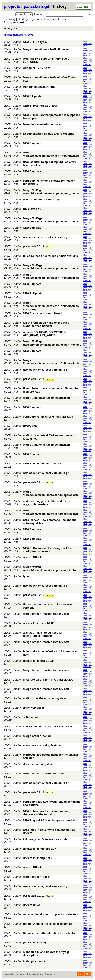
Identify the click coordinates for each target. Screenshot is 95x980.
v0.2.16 (50, 247)
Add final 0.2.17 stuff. (37, 68)
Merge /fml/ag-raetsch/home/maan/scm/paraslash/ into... (51, 568)
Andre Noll (17, 44)
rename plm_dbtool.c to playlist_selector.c (51, 914)
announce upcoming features (42, 745)
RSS (88, 974)
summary (10, 19)
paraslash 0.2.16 (34, 246)
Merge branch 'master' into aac (43, 773)
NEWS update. (33, 143)
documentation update (38, 764)
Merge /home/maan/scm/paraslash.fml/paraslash (50, 493)
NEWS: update (33, 454)
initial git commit (34, 961)
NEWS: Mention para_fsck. (41, 106)
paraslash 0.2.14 (34, 482)
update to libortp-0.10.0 (38, 661)
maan (17, 614)
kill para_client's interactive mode (45, 839)
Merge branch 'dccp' (36, 877)
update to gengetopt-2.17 (40, 849)
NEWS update (32, 171)
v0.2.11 (50, 896)
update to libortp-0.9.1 (38, 858)
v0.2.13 (50, 595)
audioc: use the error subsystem (45, 698)
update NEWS (32, 557)
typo (26, 576)
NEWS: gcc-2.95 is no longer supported (49, 820)
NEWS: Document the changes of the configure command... (47, 550)
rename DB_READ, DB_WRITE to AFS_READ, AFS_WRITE (45, 334)
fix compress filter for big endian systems (50, 256)
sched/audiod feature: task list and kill (48, 727)
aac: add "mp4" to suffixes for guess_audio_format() (43, 634)
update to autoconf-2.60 (39, 623)
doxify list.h (31, 426)
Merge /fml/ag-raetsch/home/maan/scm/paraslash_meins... (52, 192)
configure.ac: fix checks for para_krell (48, 417)
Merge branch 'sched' (37, 736)
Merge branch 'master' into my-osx (46, 614)
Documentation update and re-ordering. (49, 134)
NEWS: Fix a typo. (35, 42)
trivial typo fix (32, 209)
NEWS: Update (33, 293)
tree (64, 19)
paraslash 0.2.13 (34, 595)
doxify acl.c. (12, 28)
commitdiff (53, 19)
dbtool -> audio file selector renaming (48, 924)
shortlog (23, 19)
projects (12, 6)
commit (40, 19)
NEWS (30, 35)
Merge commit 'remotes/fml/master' (46, 49)
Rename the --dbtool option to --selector (49, 933)
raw (86, 46)
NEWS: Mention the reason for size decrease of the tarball (46, 813)
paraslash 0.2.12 (34, 792)
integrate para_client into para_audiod (48, 680)
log (32, 19)
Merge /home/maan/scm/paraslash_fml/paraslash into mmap (51, 306)
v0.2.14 (50, 483)
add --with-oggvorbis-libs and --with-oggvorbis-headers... (47, 503)
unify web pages (34, 708)
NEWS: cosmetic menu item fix (43, 313)
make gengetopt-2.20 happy (41, 199)
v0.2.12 (50, 793)
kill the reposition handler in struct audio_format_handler (46, 324)
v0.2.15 (50, 379)
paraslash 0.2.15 (34, 379)
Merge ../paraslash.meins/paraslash (46, 398)
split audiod (31, 717)
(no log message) (34, 943)
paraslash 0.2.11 (34, 896)
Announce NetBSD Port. (39, 87)
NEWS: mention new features (42, 464)
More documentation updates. (43, 124)
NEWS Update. (33, 96)
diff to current (87, 54)
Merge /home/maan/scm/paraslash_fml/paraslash (51, 154)
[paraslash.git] (14, 35)
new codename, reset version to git (46, 237)
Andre (17, 407)
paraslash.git (37, 6)
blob (85, 41)
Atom (81, 974)
